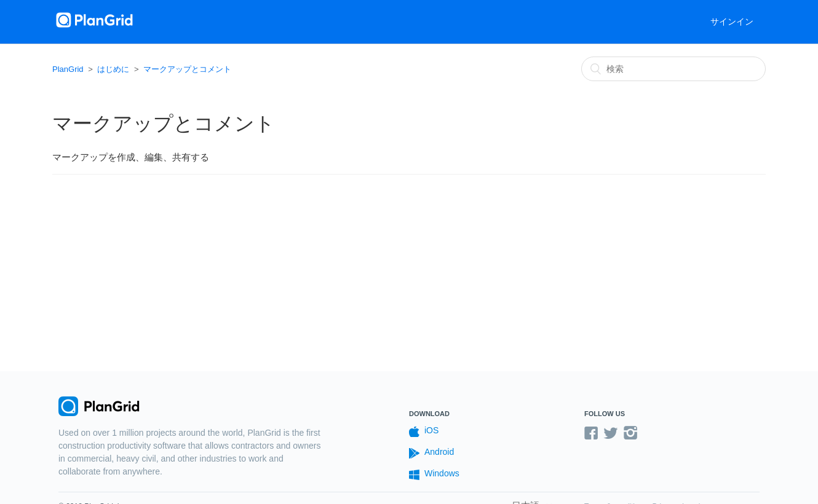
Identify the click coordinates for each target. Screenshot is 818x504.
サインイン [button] (732, 22)
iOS (424, 431)
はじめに (113, 69)
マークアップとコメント (187, 69)
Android (431, 453)
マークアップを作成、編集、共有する (131, 157)
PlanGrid (68, 69)
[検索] (673, 69)
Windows (434, 474)
